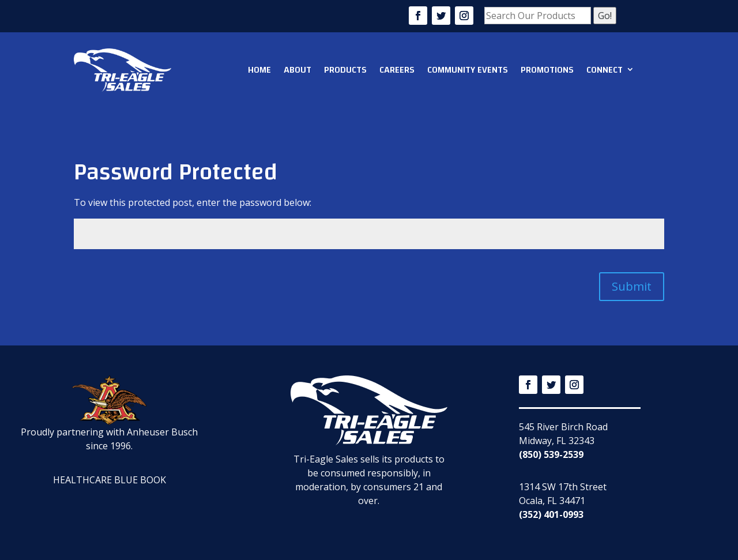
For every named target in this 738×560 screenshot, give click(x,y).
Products (345, 70)
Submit (632, 286)
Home (259, 70)
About (298, 70)
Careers (397, 70)
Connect (605, 70)
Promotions (547, 70)
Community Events (468, 70)
